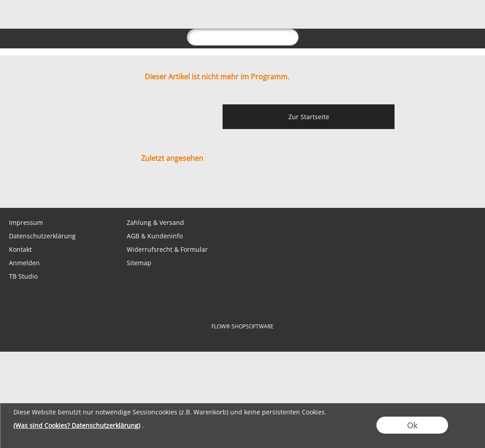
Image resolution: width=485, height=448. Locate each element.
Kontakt (20, 249)
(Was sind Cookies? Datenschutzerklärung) (77, 425)
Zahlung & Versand (155, 222)
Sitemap (139, 263)
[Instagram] (84, 190)
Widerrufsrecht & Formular (167, 249)
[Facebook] (60, 190)
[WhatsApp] (35, 190)
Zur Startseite (309, 117)
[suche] (243, 37)
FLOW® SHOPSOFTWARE (242, 326)
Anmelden (24, 263)
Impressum (26, 222)
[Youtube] (108, 190)
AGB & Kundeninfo (155, 236)
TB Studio (23, 276)
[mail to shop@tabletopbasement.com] (11, 190)
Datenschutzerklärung (42, 236)
